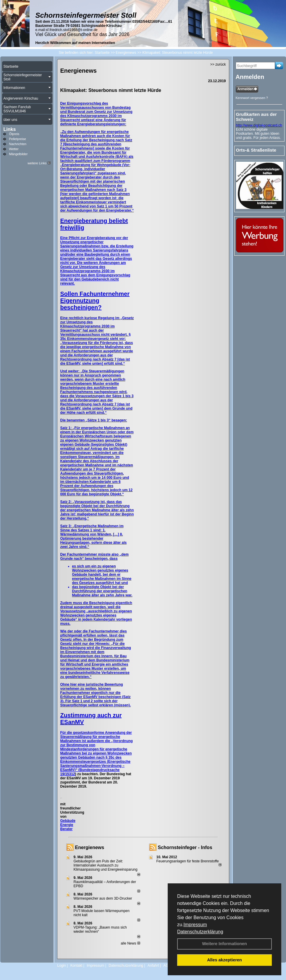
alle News (130, 943)
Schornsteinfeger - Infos (185, 847)
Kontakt (76, 966)
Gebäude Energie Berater (68, 825)
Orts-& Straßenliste (256, 150)
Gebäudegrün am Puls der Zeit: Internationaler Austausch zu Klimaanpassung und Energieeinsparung (106, 865)
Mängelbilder (18, 154)
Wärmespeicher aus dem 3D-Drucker (103, 898)
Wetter (14, 149)
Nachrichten (18, 144)
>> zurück (218, 64)
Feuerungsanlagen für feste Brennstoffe (188, 861)
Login (62, 966)
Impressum (195, 925)
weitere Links (39, 163)
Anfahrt (153, 966)
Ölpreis (14, 134)
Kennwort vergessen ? (252, 98)
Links (10, 129)
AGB (167, 966)
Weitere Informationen (224, 944)
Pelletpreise (18, 139)
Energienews (90, 847)
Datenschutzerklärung (200, 932)
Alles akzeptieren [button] (224, 960)
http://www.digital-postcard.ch (259, 125)
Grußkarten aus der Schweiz (256, 117)
